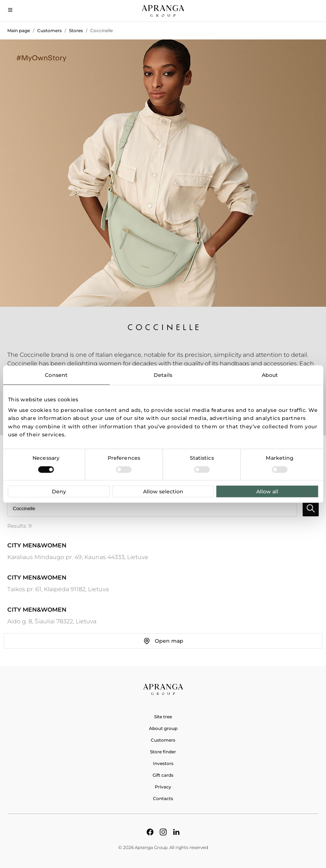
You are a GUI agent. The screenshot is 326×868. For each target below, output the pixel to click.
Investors (163, 763)
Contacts (163, 798)
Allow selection (163, 492)
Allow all (267, 492)
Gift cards (163, 775)
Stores (76, 30)
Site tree (163, 717)
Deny (59, 492)
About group (163, 728)
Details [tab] (163, 375)
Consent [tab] (56, 375)
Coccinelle (101, 30)
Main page (19, 30)
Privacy (163, 787)
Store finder (163, 752)
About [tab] (270, 375)
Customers (49, 30)
